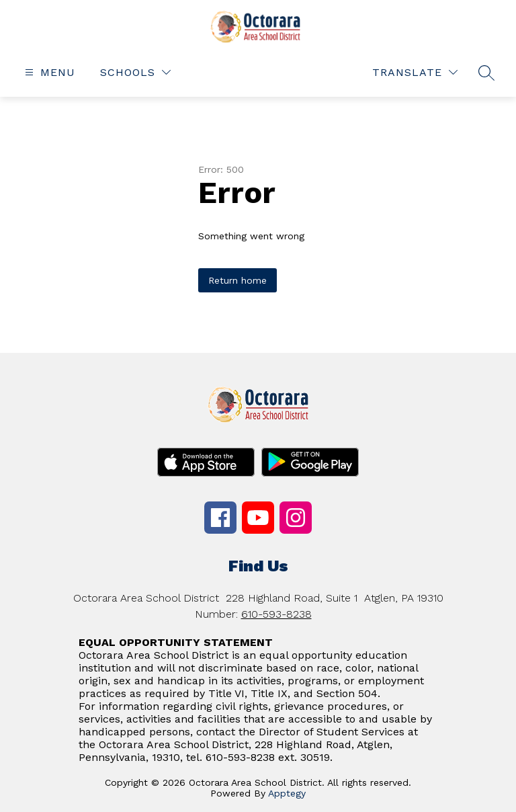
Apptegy (287, 793)
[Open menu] (48, 72)
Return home (238, 280)
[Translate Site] (415, 72)
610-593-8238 (276, 614)
